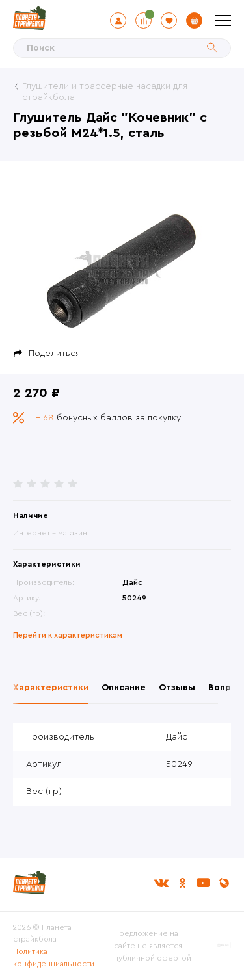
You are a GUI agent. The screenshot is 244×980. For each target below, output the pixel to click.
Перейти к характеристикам (68, 635)
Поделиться (54, 354)
